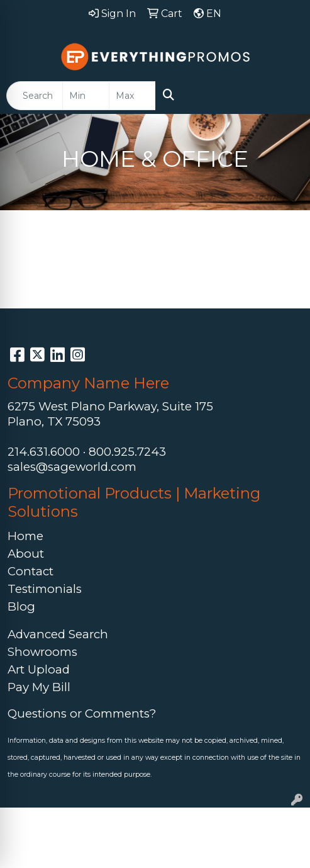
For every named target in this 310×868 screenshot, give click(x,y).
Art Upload (39, 669)
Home (25, 536)
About (26, 554)
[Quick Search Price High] (132, 96)
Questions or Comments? (82, 713)
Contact (30, 571)
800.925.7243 (127, 452)
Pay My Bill (39, 687)
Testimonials (45, 589)
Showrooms (42, 652)
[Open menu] (285, 96)
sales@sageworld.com (72, 467)
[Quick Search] (35, 96)
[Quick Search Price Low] (86, 96)
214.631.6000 (44, 452)
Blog (21, 606)
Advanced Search (58, 634)
